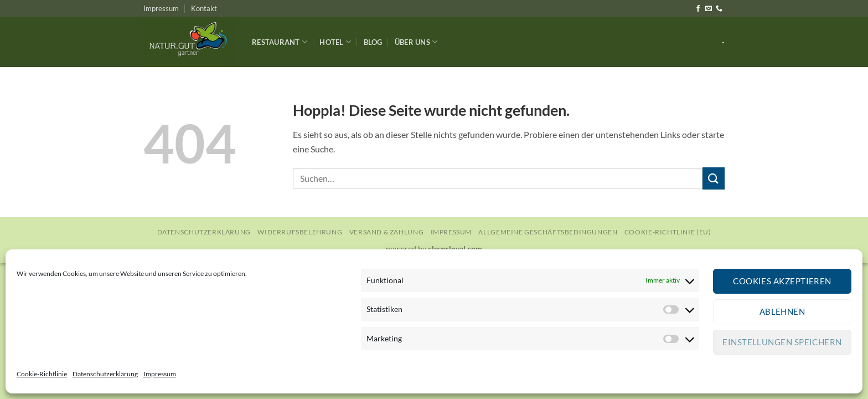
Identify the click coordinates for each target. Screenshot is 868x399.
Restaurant (280, 42)
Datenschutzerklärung (105, 374)
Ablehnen (782, 311)
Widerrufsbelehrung (300, 232)
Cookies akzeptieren (782, 281)
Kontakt (204, 8)
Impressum (160, 374)
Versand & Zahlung (386, 232)
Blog (373, 42)
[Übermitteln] (714, 178)
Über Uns (416, 42)
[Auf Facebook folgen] (698, 9)
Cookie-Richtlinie (42, 374)
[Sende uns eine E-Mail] (709, 9)
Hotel (335, 42)
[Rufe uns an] (719, 9)
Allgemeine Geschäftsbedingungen (548, 232)
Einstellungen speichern (782, 342)
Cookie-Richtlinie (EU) (668, 232)
